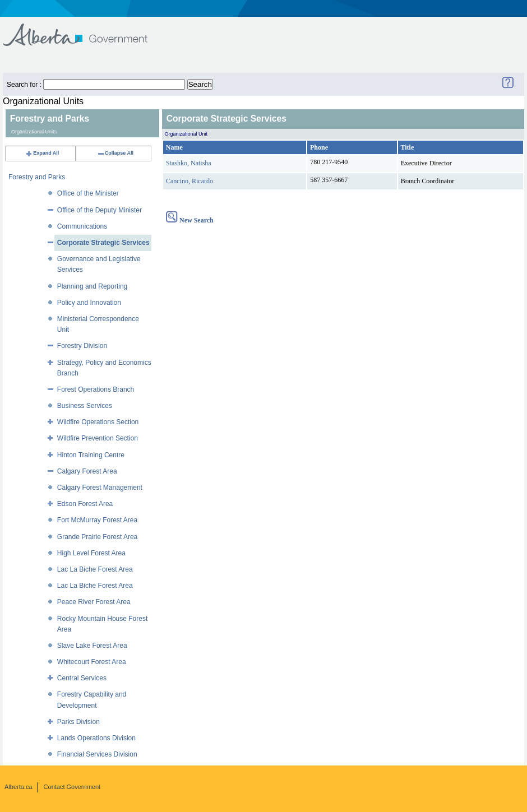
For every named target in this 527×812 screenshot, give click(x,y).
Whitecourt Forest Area (92, 662)
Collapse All (115, 153)
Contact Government (72, 787)
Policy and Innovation (89, 303)
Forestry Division (82, 346)
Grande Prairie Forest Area (97, 537)
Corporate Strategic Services (103, 243)
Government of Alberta (84, 29)
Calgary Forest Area (87, 471)
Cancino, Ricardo (189, 181)
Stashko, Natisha (189, 163)
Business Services (85, 406)
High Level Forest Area (91, 553)
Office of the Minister (88, 193)
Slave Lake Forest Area (92, 646)
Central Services (82, 678)
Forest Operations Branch (96, 389)
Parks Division (78, 722)
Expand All (42, 153)
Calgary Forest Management (100, 488)
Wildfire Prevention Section (98, 438)
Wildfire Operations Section (98, 422)
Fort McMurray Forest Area (97, 520)
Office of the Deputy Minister (100, 210)
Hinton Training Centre (91, 455)
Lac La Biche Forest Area (95, 569)
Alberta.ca (19, 787)
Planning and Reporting (92, 286)
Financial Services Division (97, 754)
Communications (82, 226)
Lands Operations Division (96, 738)
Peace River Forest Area (94, 602)
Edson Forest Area (85, 504)
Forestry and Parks (37, 177)
